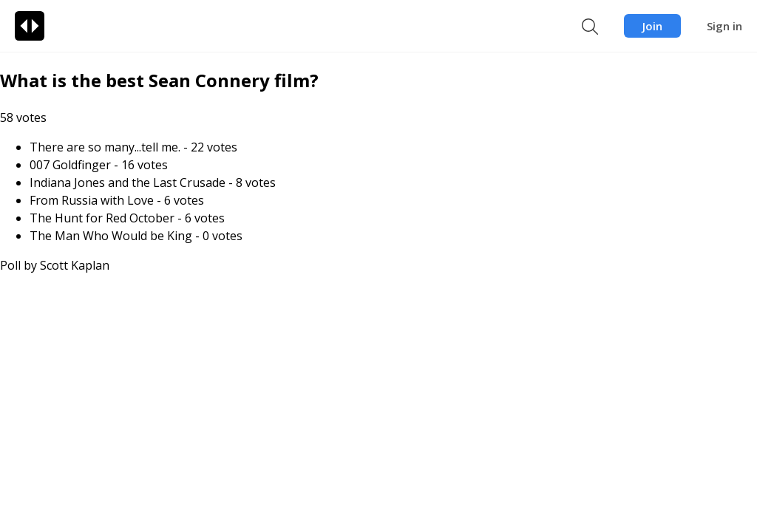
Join (652, 26)
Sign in (724, 26)
